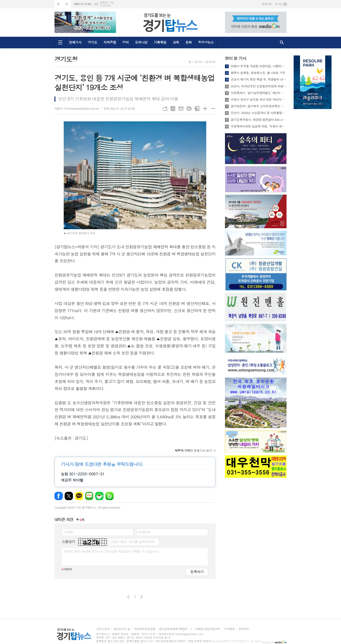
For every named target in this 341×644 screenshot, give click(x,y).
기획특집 (160, 42)
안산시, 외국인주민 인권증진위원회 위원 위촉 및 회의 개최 (259, 86)
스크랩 (197, 109)
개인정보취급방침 (144, 629)
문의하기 (244, 629)
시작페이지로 (58, 4)
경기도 (92, 42)
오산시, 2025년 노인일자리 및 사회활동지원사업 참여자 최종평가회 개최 (259, 113)
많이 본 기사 (236, 58)
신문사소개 (103, 629)
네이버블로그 (89, 496)
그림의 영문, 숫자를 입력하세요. (132, 542)
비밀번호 (144, 532)
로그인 (279, 4)
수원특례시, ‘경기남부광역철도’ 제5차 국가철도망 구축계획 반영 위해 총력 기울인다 (259, 93)
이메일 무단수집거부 (208, 629)
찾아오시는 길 (122, 629)
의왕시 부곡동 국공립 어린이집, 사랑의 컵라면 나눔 (259, 66)
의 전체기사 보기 (193, 450)
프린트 (189, 109)
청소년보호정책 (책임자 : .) (175, 629)
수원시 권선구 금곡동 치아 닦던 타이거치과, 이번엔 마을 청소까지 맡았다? (259, 100)
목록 (173, 109)
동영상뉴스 (206, 42)
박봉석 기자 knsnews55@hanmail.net (77, 108)
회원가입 (267, 4)
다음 (141, 597)
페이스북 (59, 496)
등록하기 (197, 572)
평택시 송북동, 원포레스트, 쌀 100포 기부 (258, 73)
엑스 (69, 496)
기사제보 (229, 629)
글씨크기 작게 (213, 109)
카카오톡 (79, 496)
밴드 (110, 496)
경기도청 (210, 62)
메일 (181, 109)
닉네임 (68, 532)
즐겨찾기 (67, 4)
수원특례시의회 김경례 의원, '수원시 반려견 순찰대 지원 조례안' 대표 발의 (259, 126)
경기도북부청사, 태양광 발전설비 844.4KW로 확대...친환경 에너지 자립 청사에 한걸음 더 (259, 120)
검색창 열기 (282, 43)
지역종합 (110, 42)
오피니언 (141, 42)
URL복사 (165, 109)
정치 (126, 42)
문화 (188, 42)
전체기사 (75, 42)
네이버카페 (99, 496)
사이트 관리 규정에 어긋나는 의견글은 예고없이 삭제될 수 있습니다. (111, 551)
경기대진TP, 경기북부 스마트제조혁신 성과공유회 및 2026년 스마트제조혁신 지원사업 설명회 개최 (259, 106)
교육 (176, 42)
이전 (128, 597)
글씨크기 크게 (205, 109)
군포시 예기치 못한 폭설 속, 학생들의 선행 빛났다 (259, 79)
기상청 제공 (105, 6)
